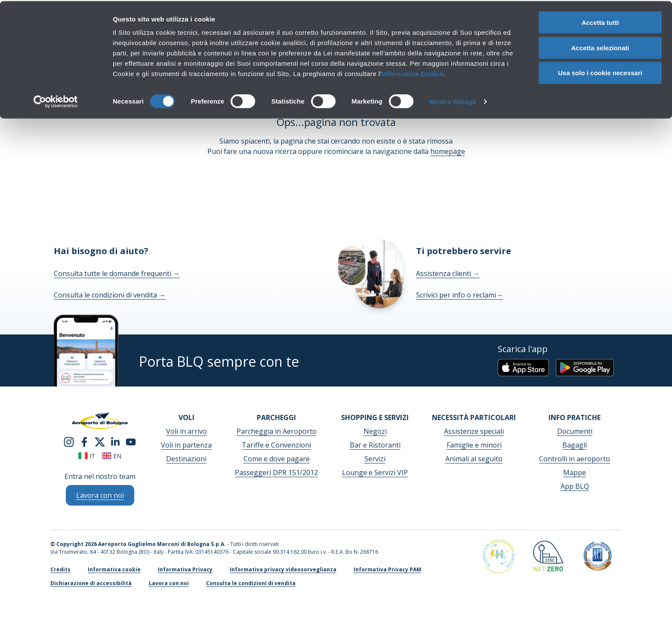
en (112, 456)
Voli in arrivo (186, 431)
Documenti (575, 431)
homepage (448, 151)
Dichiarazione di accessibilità (91, 583)
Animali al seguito (474, 459)
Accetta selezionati (600, 47)
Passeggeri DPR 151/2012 (276, 472)
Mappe (575, 472)
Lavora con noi (169, 583)
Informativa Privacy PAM (387, 569)
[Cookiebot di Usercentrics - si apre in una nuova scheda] (56, 101)
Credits (60, 569)
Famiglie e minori (474, 445)
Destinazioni (186, 459)
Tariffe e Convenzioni (276, 445)
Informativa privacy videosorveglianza (283, 569)
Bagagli (575, 445)
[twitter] (100, 441)
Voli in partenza (186, 445)
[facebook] (84, 441)
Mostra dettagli (453, 100)
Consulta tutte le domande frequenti (117, 273)
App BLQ (575, 486)
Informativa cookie (114, 569)
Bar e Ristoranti (375, 445)
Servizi (375, 459)
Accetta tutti (600, 21)
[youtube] (131, 441)
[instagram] (69, 441)
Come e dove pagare (277, 459)
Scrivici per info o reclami (459, 295)
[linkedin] (115, 441)
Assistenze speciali (474, 431)
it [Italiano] (87, 456)
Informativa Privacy (185, 569)
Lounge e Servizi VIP (375, 472)
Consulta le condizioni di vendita (110, 295)
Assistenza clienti (448, 273)
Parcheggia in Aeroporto (277, 431)
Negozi (375, 431)
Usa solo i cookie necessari (600, 72)
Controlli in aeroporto (575, 459)
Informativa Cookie (413, 72)
